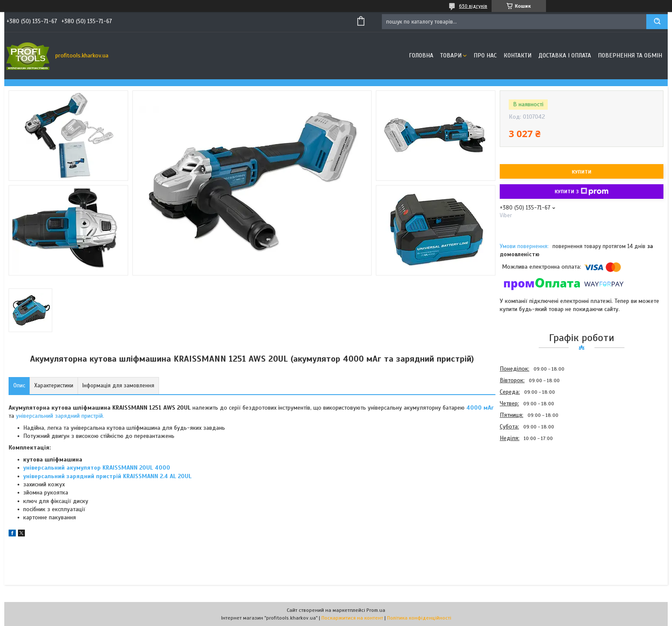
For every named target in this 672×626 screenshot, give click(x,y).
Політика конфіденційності (419, 618)
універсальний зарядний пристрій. (60, 416)
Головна (421, 55)
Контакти (517, 55)
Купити (582, 172)
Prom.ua (376, 610)
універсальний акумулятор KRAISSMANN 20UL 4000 (97, 468)
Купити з (582, 192)
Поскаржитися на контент (352, 618)
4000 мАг (480, 408)
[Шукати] (657, 22)
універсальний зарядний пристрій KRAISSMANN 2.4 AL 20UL (107, 476)
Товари (451, 55)
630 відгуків (473, 6)
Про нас (485, 55)
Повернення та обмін (630, 55)
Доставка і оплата (565, 55)
